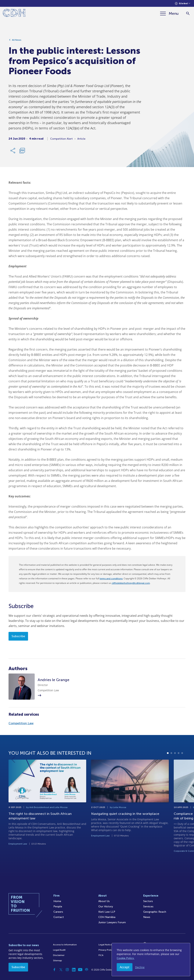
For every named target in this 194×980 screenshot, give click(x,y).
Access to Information (65, 945)
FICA (101, 955)
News (147, 917)
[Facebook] (54, 970)
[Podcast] (87, 970)
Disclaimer (59, 955)
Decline (140, 967)
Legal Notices (106, 945)
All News (17, 40)
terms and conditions (111, 579)
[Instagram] (67, 970)
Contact (59, 917)
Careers (58, 912)
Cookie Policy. (126, 958)
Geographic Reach (155, 912)
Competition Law (21, 723)
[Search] (188, 14)
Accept (125, 967)
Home (57, 901)
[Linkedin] (74, 970)
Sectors (148, 901)
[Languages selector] (183, 3)
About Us (104, 901)
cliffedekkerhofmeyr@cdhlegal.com (131, 583)
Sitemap (57, 961)
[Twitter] (61, 970)
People (58, 906)
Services (148, 906)
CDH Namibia (107, 917)
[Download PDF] (22, 151)
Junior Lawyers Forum (112, 922)
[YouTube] (80, 970)
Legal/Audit (59, 950)
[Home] (14, 14)
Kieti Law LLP (107, 912)
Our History (106, 906)
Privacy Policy (106, 950)
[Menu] (169, 13)
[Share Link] (13, 151)
